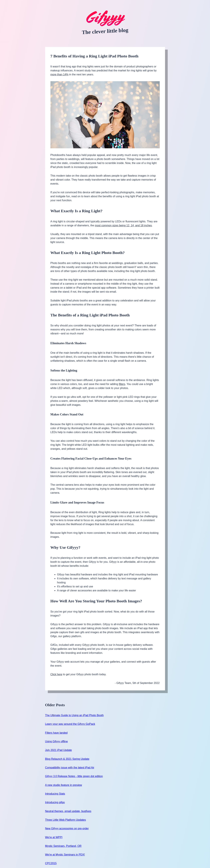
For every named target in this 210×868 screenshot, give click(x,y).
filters (122, 384)
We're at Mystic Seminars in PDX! (65, 855)
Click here (56, 674)
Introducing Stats (55, 794)
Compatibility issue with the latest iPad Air (70, 768)
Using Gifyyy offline (57, 741)
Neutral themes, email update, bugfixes (68, 811)
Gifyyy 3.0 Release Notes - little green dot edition (74, 776)
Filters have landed (56, 733)
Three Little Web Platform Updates (66, 820)
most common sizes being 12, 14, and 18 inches (123, 225)
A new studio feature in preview (64, 785)
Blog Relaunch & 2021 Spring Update (67, 759)
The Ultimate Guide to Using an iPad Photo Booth (74, 715)
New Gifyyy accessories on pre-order (67, 828)
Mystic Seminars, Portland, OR (63, 846)
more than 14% (60, 74)
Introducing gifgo (55, 802)
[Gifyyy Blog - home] (105, 18)
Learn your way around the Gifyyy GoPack (70, 724)
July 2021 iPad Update (59, 750)
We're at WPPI (54, 837)
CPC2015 (51, 863)
